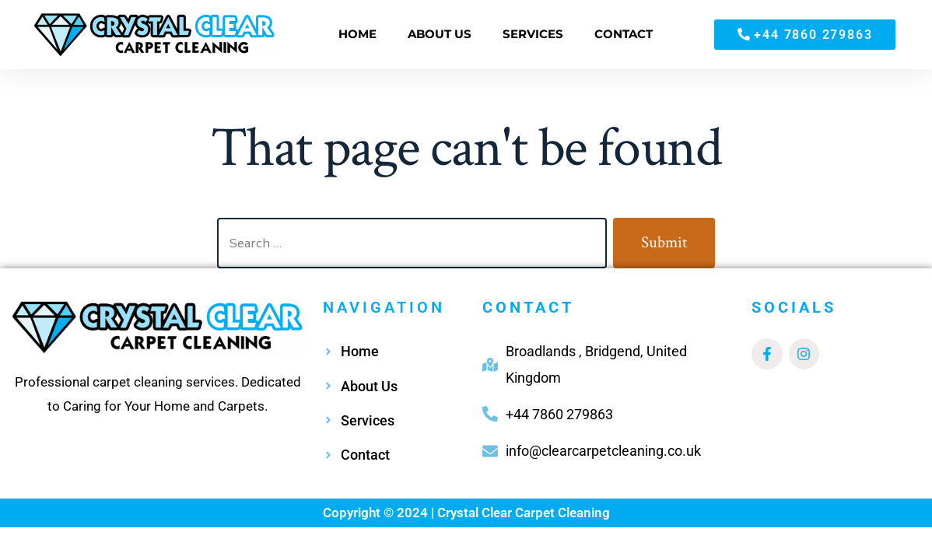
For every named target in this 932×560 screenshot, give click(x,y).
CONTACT (624, 34)
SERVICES (533, 34)
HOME (357, 34)
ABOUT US (440, 34)
